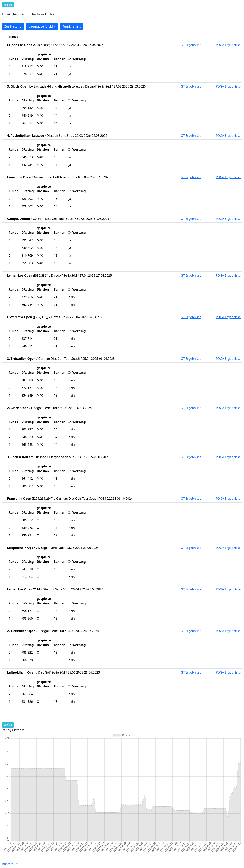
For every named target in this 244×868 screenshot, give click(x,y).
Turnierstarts (72, 26)
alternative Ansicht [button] (42, 26)
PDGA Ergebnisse (228, 45)
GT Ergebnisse (191, 45)
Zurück (8, 5)
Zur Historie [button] (13, 26)
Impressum (10, 864)
